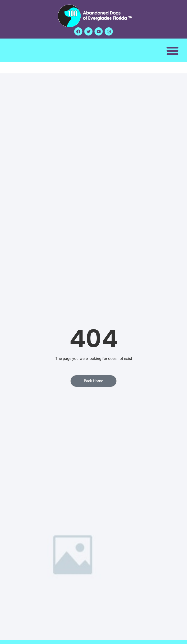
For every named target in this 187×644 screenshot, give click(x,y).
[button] (173, 51)
